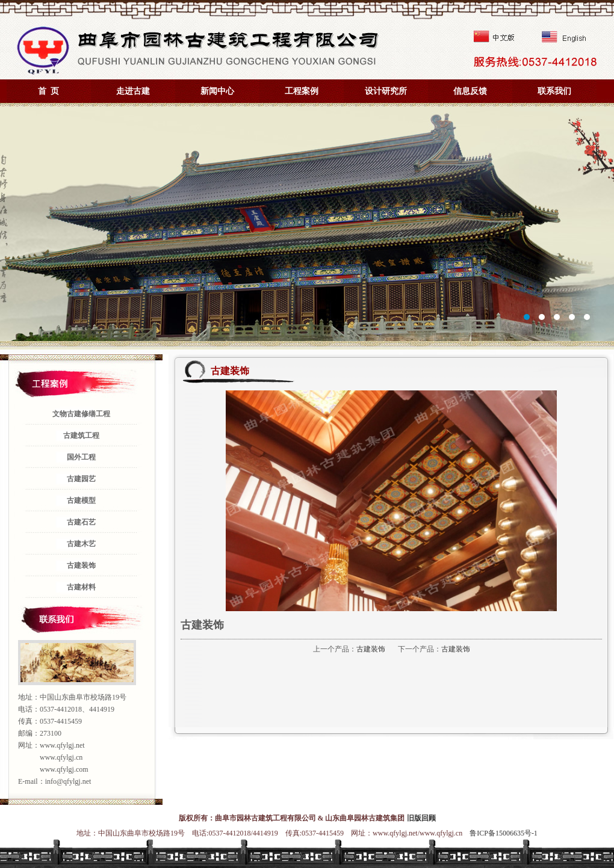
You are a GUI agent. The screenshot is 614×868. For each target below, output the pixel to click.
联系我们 (554, 91)
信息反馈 (470, 91)
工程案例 (302, 91)
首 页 (48, 91)
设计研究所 (386, 91)
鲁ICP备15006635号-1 (504, 833)
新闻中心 (217, 91)
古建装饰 (371, 649)
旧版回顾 (421, 818)
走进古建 (133, 91)
